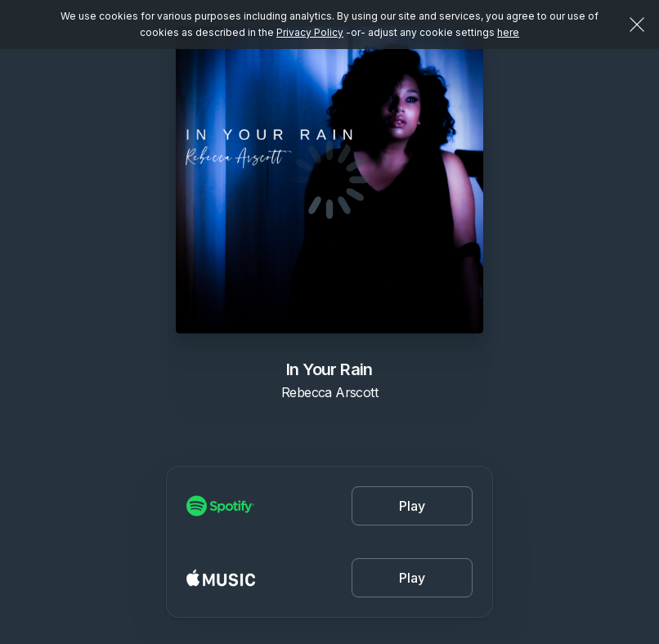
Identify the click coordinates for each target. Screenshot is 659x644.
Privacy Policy (310, 32)
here (508, 32)
